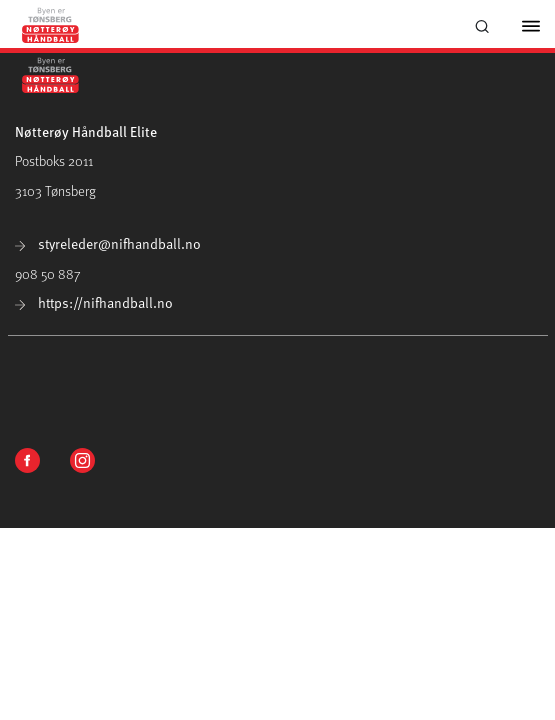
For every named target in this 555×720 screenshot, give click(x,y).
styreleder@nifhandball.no (108, 243)
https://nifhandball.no (94, 302)
